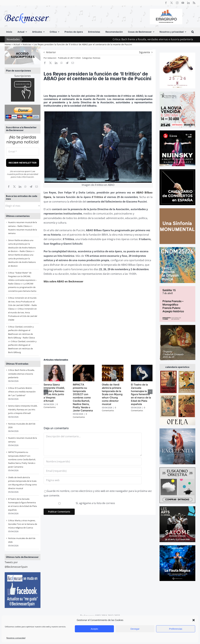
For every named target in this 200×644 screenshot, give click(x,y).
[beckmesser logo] (27, 11)
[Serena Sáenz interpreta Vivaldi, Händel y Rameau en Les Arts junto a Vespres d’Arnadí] (54, 366)
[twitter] (172, 3)
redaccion (52, 58)
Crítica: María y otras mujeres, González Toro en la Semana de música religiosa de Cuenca (23, 524)
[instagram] (177, 3)
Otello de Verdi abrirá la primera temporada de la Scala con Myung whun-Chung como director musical (112, 394)
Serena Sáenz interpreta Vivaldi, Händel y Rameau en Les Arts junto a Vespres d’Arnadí (23, 409)
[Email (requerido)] (93, 471)
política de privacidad (27, 174)
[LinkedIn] (20, 187)
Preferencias (176, 629)
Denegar (135, 629)
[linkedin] (188, 3)
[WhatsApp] (25, 187)
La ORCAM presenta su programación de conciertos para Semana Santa (22, 287)
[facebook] (166, 3)
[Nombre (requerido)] (93, 461)
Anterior (51, 52)
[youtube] (183, 3)
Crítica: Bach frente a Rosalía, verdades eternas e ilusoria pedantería (21, 374)
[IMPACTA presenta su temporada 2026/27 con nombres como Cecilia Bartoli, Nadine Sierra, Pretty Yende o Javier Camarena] (84, 366)
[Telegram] (31, 187)
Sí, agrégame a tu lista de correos (80, 503)
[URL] (93, 480)
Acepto (94, 629)
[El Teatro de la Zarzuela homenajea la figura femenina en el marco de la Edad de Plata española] (142, 366)
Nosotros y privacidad (16, 638)
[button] (194, 620)
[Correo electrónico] (37, 187)
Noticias (97, 58)
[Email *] (23, 152)
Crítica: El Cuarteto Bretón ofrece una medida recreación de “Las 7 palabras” (22, 392)
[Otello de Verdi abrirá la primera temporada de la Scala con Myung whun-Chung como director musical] (113, 366)
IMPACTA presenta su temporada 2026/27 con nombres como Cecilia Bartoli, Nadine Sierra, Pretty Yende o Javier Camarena (22, 459)
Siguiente (145, 52)
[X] (14, 187)
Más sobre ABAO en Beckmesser (63, 281)
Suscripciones (23, 76)
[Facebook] (9, 187)
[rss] (194, 3)
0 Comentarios (51, 406)
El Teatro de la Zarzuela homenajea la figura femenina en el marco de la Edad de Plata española (141, 394)
